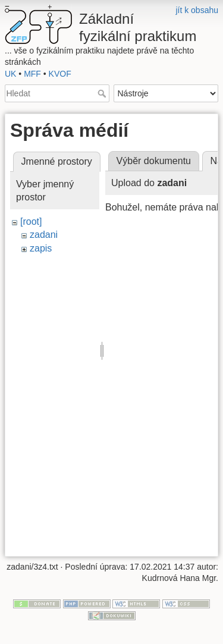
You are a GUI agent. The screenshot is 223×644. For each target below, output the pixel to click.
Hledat (103, 93)
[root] (31, 222)
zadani (44, 235)
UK (10, 74)
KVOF (60, 74)
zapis (41, 248)
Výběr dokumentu (154, 161)
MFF (32, 74)
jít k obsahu (197, 10)
